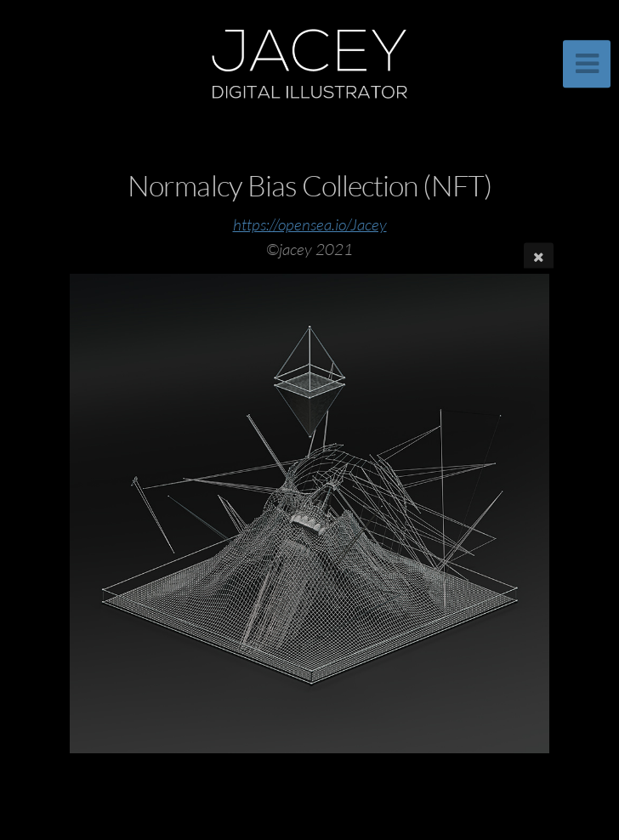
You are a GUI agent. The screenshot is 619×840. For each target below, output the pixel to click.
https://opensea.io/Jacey (310, 224)
